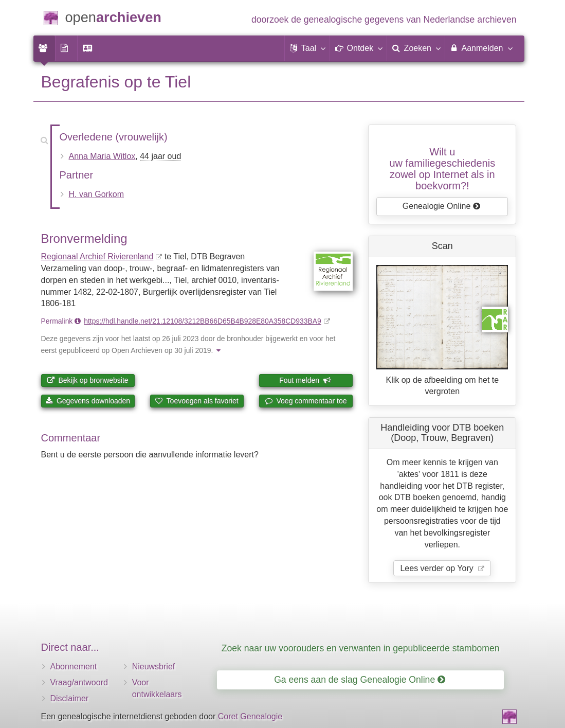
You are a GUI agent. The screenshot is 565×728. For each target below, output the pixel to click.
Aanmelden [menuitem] (481, 48)
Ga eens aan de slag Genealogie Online (360, 680)
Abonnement (74, 667)
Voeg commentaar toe (306, 401)
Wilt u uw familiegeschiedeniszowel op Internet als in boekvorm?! (442, 169)
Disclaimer (70, 698)
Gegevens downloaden (88, 401)
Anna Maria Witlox (102, 156)
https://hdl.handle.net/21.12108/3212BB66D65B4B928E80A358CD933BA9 (203, 321)
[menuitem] (44, 48)
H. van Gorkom (97, 194)
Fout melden (305, 380)
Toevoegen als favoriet (197, 401)
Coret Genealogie (250, 716)
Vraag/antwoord (79, 682)
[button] (307, 48)
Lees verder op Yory (438, 568)
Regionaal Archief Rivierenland (97, 256)
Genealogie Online (442, 206)
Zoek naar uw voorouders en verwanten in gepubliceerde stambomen (361, 648)
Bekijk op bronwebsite (88, 380)
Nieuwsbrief (154, 667)
